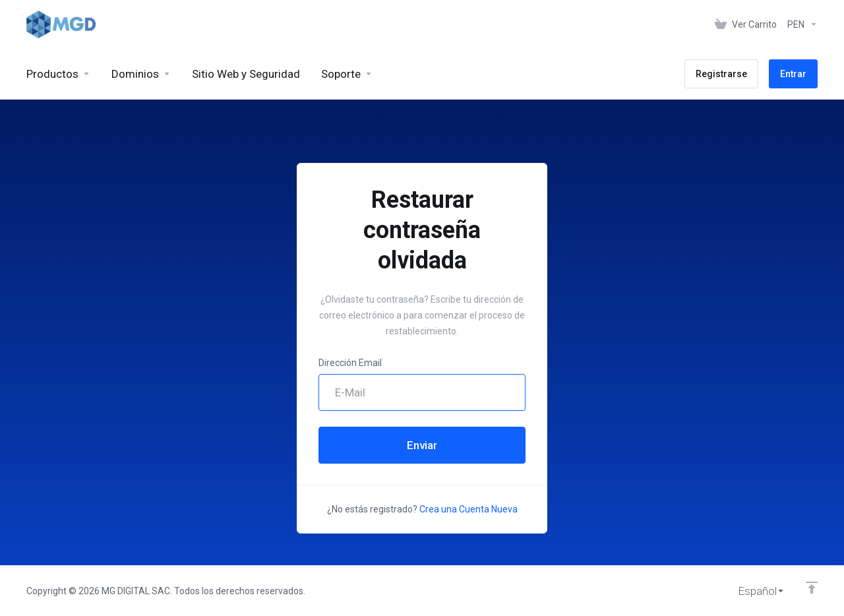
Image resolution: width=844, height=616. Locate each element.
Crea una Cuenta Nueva (468, 509)
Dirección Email (350, 363)
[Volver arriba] (812, 588)
